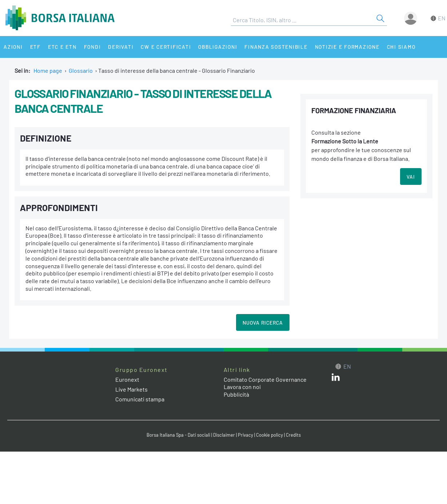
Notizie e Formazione (347, 47)
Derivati (121, 47)
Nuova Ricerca (263, 323)
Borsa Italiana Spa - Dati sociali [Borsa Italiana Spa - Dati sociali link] (178, 435)
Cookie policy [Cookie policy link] (270, 435)
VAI (411, 177)
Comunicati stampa (140, 399)
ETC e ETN (62, 47)
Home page (48, 70)
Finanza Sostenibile (276, 47)
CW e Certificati (166, 47)
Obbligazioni (218, 47)
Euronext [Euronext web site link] (127, 379)
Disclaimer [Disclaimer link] (224, 435)
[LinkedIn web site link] (336, 379)
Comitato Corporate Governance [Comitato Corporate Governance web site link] (265, 379)
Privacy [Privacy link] (246, 435)
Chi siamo (401, 47)
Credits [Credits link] (293, 435)
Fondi (93, 47)
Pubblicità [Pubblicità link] (236, 394)
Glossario (81, 70)
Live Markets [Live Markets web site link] (131, 389)
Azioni (13, 47)
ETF (35, 47)
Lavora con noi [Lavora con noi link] (242, 387)
